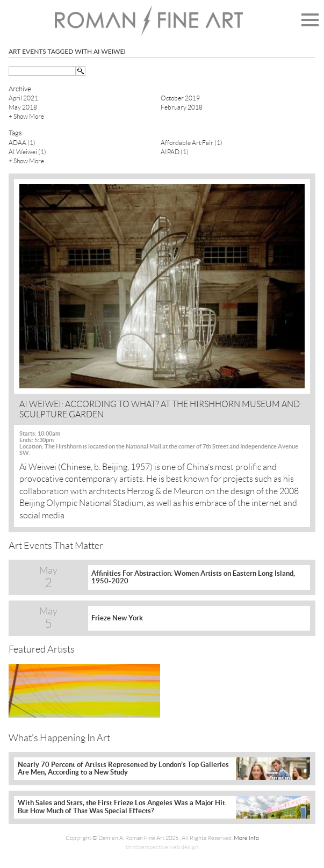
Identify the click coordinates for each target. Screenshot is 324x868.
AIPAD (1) (175, 152)
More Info (246, 838)
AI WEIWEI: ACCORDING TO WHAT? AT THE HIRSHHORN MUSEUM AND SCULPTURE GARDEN (160, 409)
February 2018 (182, 107)
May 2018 (23, 107)
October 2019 (180, 98)
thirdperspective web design (162, 847)
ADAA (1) (22, 143)
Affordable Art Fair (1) (192, 143)
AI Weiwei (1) (27, 152)
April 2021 (23, 98)
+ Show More (26, 116)
